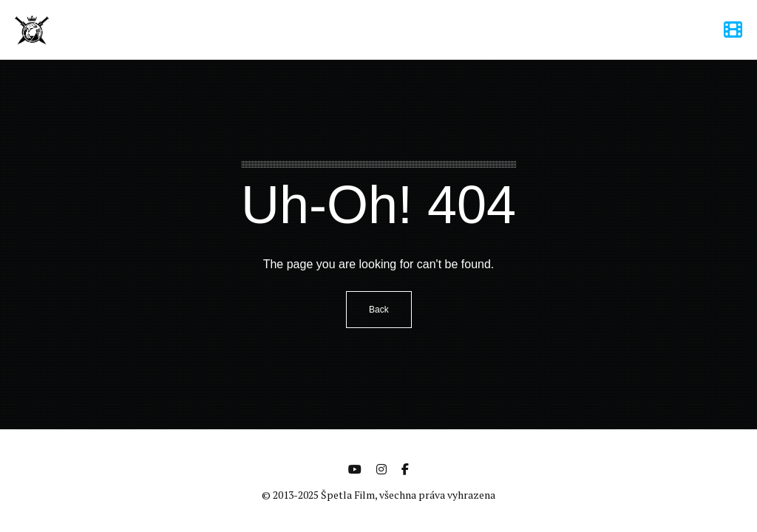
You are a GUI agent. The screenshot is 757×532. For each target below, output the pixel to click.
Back (379, 310)
